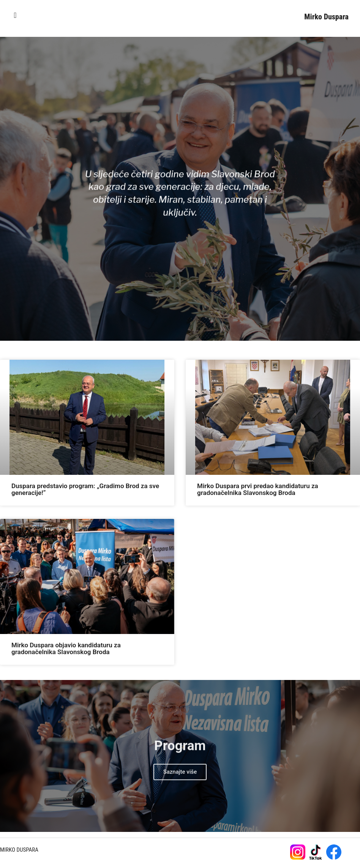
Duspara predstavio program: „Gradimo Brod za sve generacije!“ (85, 489)
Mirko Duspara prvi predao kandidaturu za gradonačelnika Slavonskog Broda (258, 489)
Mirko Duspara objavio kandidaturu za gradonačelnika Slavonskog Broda (66, 648)
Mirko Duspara (326, 17)
